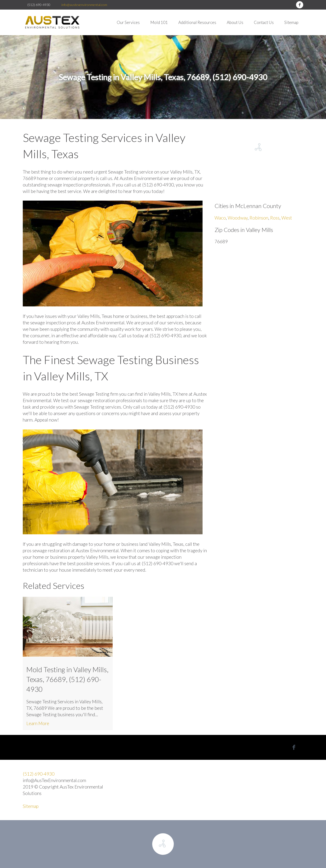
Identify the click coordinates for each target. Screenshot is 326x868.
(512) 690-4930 (39, 774)
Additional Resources (197, 22)
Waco (220, 218)
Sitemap (291, 22)
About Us (235, 22)
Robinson (259, 218)
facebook (300, 5)
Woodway (238, 218)
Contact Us (264, 22)
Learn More (38, 723)
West (287, 218)
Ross (275, 218)
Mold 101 (159, 22)
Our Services (128, 22)
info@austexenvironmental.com (84, 5)
